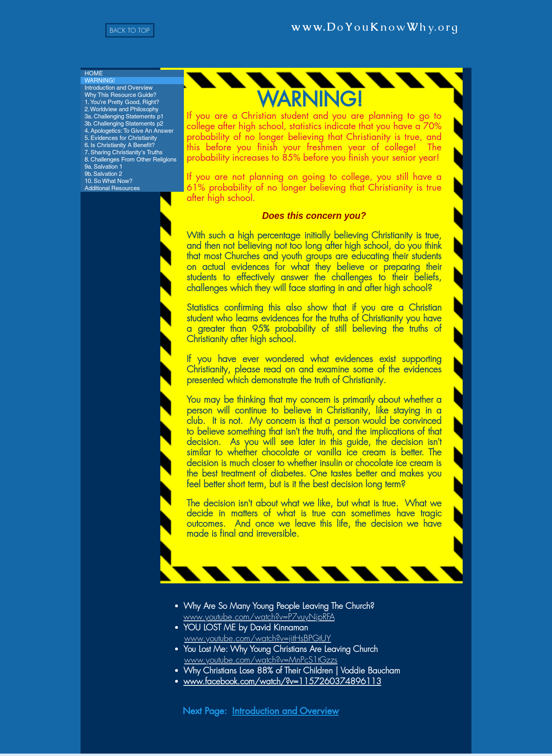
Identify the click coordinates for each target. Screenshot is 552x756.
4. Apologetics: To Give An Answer (129, 131)
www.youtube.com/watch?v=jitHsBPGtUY (258, 638)
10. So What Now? (108, 181)
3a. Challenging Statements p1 (124, 116)
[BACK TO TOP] (130, 30)
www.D (314, 27)
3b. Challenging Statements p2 (124, 123)
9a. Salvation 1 (103, 166)
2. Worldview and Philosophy (122, 109)
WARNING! (100, 80)
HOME (94, 73)
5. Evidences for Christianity (121, 138)
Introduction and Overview (119, 88)
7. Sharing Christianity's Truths (124, 152)
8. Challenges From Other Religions (131, 159)
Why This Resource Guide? (120, 95)
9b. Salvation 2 (103, 174)
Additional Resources (112, 188)
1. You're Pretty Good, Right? (122, 102)
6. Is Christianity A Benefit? (120, 145)
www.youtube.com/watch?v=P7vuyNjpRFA (259, 617)
